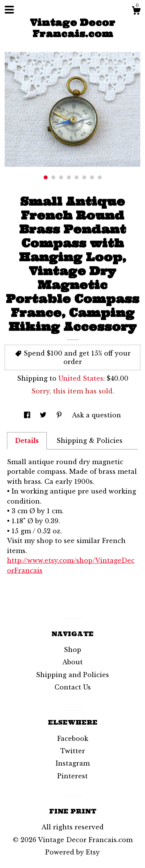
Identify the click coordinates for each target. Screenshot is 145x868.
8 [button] (100, 177)
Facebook (73, 739)
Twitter (73, 751)
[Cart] (136, 12)
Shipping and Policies (72, 675)
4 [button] (69, 177)
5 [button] (77, 177)
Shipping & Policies (90, 441)
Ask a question (96, 415)
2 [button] (53, 177)
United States (81, 378)
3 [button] (61, 177)
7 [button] (92, 177)
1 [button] (46, 177)
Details (27, 441)
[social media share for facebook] (28, 415)
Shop (72, 650)
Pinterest (72, 776)
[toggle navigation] (9, 10)
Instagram (73, 763)
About (72, 662)
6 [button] (84, 177)
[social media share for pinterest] (60, 415)
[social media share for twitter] (44, 415)
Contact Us (73, 687)
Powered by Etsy (72, 852)
